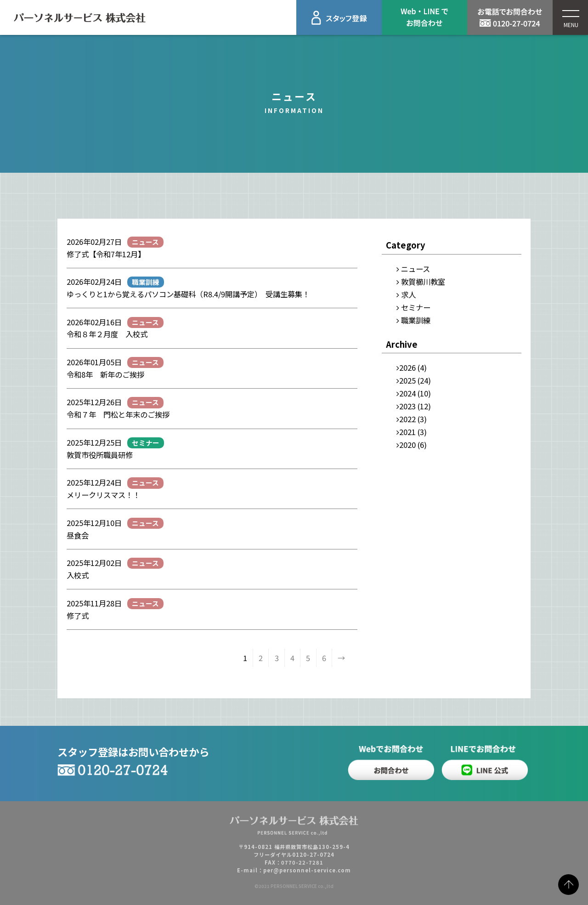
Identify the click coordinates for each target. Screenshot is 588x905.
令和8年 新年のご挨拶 (105, 374)
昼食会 (78, 535)
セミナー (416, 307)
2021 (407, 432)
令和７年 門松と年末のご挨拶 (122, 414)
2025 (407, 380)
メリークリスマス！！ (103, 495)
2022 (407, 419)
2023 (407, 406)
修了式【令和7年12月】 (106, 254)
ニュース (416, 269)
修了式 (78, 616)
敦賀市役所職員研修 (100, 455)
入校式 (78, 575)
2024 (407, 393)
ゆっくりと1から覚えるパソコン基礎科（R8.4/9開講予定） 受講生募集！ (188, 294)
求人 (408, 294)
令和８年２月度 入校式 (107, 334)
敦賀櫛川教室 (423, 282)
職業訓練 (416, 320)
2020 (407, 445)
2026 (407, 368)
